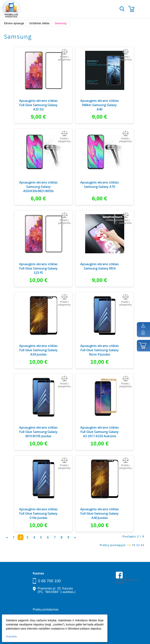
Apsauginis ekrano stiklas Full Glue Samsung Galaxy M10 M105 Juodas (38, 432)
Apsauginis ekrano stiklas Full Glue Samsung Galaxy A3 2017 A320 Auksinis (100, 432)
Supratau (11, 636)
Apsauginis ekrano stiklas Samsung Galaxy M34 (100, 266)
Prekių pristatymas (46, 610)
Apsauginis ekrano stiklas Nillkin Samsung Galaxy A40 (100, 105)
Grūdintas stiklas (39, 23)
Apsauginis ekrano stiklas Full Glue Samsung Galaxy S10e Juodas (38, 513)
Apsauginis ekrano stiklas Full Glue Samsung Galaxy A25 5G (38, 105)
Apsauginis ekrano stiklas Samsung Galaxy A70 (100, 185)
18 (133, 545)
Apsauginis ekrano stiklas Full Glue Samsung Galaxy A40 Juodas (100, 513)
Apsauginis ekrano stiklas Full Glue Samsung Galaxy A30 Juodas (38, 350)
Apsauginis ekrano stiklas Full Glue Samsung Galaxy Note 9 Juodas (100, 350)
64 (142, 545)
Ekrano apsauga (14, 23)
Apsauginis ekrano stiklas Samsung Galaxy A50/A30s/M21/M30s (38, 187)
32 (138, 545)
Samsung (60, 23)
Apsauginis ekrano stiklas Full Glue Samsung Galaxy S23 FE (38, 268)
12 (129, 545)
